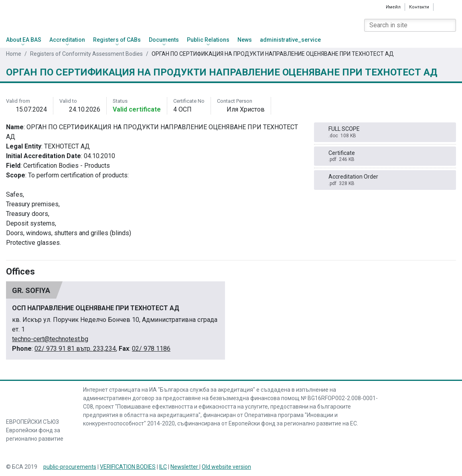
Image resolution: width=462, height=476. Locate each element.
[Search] (450, 25)
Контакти (419, 7)
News (245, 40)
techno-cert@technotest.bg (50, 339)
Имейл (393, 7)
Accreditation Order (385, 180)
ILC (163, 467)
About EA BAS (24, 40)
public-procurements (70, 467)
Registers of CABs (117, 40)
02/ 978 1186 (151, 349)
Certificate (385, 156)
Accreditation (67, 40)
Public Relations (208, 40)
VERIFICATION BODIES (128, 467)
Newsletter (185, 467)
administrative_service (290, 40)
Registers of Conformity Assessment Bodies (86, 54)
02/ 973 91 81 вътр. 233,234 (75, 349)
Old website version (226, 467)
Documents (164, 40)
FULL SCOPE (385, 132)
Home (14, 54)
